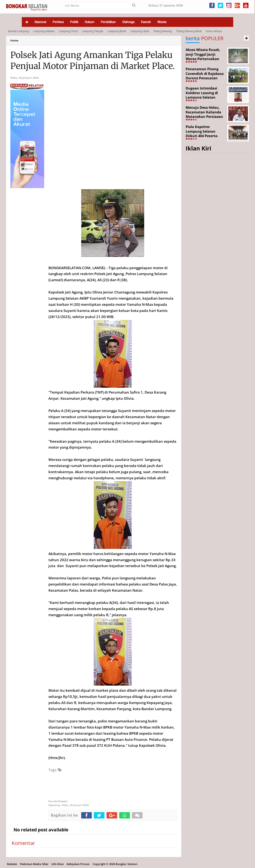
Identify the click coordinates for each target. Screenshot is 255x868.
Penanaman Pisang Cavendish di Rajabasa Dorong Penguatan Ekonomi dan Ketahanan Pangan (205, 78)
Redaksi (12, 864)
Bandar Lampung (19, 31)
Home (14, 40)
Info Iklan (58, 864)
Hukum (90, 22)
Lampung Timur (68, 31)
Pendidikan (108, 22)
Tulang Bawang (163, 31)
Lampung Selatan (44, 31)
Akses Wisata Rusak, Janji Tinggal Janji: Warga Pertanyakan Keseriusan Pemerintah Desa (203, 59)
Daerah (146, 22)
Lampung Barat (117, 31)
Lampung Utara (140, 31)
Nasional (40, 22)
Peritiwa (58, 22)
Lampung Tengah (93, 31)
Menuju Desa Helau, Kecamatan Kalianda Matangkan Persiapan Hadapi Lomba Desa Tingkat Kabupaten (204, 117)
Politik (74, 22)
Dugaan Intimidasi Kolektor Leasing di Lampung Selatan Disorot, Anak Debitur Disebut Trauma (204, 97)
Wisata (162, 22)
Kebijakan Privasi (78, 864)
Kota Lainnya (214, 31)
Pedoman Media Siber (34, 864)
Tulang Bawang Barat (189, 31)
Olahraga (128, 22)
